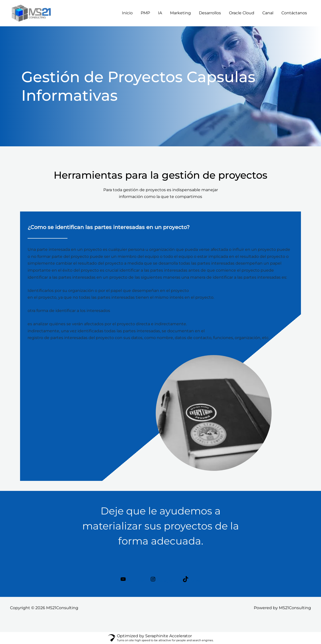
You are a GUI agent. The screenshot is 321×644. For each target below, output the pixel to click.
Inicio (127, 13)
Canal (268, 13)
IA (160, 13)
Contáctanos (294, 13)
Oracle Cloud (242, 13)
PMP (145, 13)
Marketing (180, 13)
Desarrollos (210, 13)
